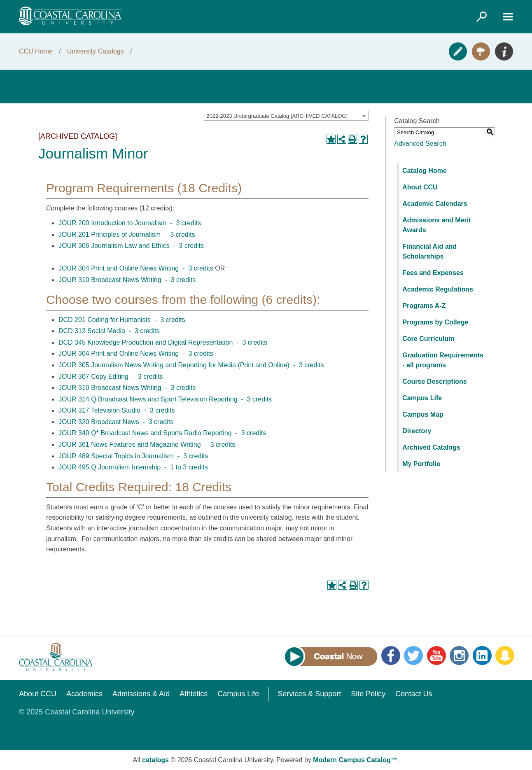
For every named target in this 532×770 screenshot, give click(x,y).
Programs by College (435, 322)
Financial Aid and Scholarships (429, 251)
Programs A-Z (424, 306)
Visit (481, 51)
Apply (458, 51)
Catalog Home (425, 171)
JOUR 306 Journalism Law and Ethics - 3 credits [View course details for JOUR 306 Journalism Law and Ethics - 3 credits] (131, 246)
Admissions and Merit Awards (436, 225)
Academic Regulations (438, 289)
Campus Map (423, 414)
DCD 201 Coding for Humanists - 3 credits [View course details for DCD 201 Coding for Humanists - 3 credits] (122, 320)
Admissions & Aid (141, 694)
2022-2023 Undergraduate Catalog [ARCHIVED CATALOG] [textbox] (277, 116)
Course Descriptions (434, 381)
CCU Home (36, 51)
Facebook (391, 656)
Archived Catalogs (431, 447)
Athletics (194, 694)
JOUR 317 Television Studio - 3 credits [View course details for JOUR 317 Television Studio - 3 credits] (117, 410)
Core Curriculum (428, 339)
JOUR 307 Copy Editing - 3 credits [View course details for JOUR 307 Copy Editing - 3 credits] (111, 377)
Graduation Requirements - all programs (443, 360)
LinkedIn (482, 656)
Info (504, 51)
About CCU (420, 187)
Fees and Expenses (433, 273)
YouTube (436, 656)
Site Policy (368, 694)
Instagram (459, 656)
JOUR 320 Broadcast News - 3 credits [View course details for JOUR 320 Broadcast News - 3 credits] (116, 422)
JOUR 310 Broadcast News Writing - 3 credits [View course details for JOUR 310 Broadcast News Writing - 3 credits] (127, 280)
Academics (84, 694)
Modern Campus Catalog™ (355, 760)
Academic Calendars (435, 204)
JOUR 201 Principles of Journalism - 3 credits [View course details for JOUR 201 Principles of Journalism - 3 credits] (127, 234)
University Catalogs (96, 51)
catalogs (155, 760)
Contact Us (414, 694)
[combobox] (286, 116)
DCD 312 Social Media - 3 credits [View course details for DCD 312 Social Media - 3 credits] (109, 331)
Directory (417, 431)
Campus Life (422, 398)
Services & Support (309, 694)
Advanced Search (420, 143)
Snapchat (505, 656)
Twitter (413, 656)
